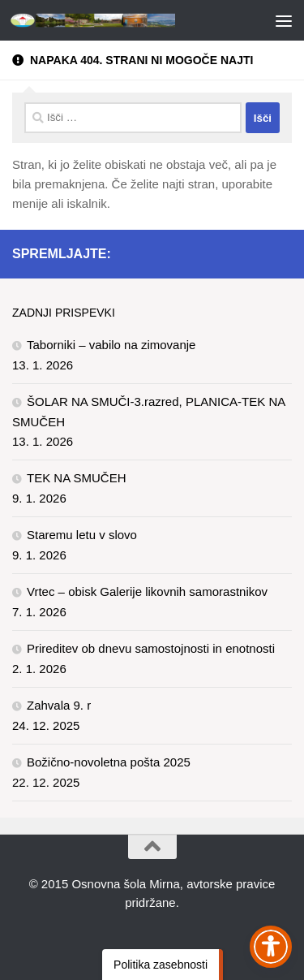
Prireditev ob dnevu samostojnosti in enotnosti (151, 648)
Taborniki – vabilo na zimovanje (111, 345)
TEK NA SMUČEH (77, 478)
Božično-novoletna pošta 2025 (109, 762)
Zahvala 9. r (59, 705)
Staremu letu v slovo (82, 535)
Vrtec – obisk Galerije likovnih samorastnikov (147, 591)
